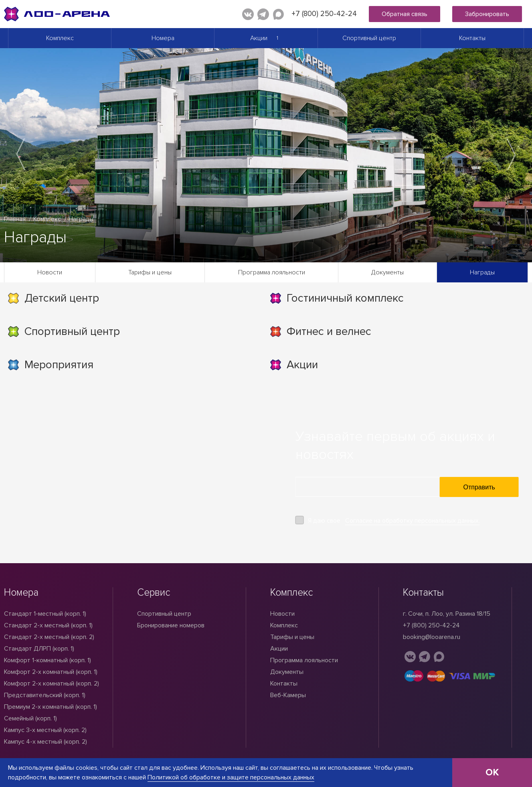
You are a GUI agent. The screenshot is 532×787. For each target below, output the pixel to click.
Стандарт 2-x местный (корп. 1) (48, 625)
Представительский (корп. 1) (45, 695)
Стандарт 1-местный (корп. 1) (45, 614)
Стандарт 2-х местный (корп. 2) (49, 637)
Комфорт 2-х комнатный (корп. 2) (52, 684)
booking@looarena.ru (432, 637)
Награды (482, 272)
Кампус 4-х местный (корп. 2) (46, 742)
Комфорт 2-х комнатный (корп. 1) (51, 672)
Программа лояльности (272, 272)
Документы (387, 272)
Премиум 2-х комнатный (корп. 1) (51, 707)
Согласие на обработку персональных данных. (413, 521)
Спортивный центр (369, 38)
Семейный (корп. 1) (30, 718)
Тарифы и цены (150, 272)
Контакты (472, 38)
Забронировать (487, 14)
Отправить (479, 487)
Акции (259, 38)
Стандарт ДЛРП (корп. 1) (39, 649)
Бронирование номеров (171, 625)
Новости (50, 272)
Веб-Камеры (288, 695)
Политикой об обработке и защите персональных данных (231, 777)
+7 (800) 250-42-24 (324, 14)
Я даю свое (394, 521)
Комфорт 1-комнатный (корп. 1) (48, 660)
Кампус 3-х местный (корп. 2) (45, 730)
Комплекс (60, 38)
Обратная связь (405, 14)
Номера (163, 38)
